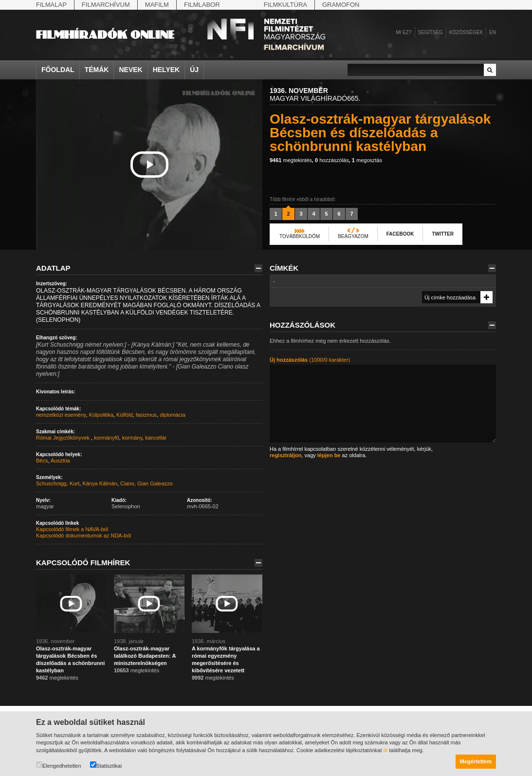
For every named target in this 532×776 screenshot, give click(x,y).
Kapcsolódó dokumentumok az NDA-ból (83, 536)
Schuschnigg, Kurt (58, 483)
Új (194, 70)
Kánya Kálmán (100, 483)
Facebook (400, 234)
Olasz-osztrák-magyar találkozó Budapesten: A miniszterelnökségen (145, 656)
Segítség (431, 32)
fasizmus (146, 415)
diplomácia (173, 415)
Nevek (130, 70)
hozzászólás (332, 160)
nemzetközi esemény (61, 415)
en (493, 32)
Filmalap (51, 5)
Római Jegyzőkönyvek (64, 438)
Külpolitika (101, 415)
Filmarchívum (106, 5)
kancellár (156, 438)
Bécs (42, 461)
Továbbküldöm (300, 236)
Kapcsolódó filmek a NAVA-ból (72, 529)
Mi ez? (404, 32)
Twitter (442, 234)
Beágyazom (353, 236)
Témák (97, 70)
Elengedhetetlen (59, 765)
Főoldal (58, 70)
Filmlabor (202, 5)
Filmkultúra (285, 5)
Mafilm (157, 5)
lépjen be (329, 455)
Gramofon (341, 5)
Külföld (125, 415)
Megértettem (476, 761)
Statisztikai (106, 765)
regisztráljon (285, 455)
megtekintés (291, 160)
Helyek (166, 70)
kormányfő (106, 438)
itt (386, 750)
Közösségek (466, 32)
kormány (132, 438)
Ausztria (60, 461)
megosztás (367, 160)
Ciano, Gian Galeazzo (147, 483)
